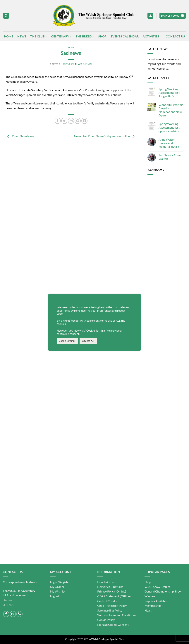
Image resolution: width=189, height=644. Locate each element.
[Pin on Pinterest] (78, 121)
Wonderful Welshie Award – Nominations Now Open (171, 110)
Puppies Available (156, 601)
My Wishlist (58, 591)
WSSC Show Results (157, 587)
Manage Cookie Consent (113, 625)
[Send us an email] (13, 614)
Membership (153, 606)
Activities (152, 36)
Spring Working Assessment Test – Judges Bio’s (170, 93)
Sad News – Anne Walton (170, 157)
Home (9, 36)
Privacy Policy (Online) (112, 591)
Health (149, 610)
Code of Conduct (108, 601)
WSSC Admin (85, 64)
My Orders (57, 587)
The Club (39, 36)
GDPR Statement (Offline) (114, 596)
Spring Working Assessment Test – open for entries (170, 127)
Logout (55, 596)
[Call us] (19, 614)
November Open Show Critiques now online (105, 136)
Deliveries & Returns (110, 587)
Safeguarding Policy (110, 610)
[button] (150, 16)
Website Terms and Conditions (117, 615)
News (22, 36)
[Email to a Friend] (71, 121)
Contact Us (175, 36)
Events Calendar (125, 36)
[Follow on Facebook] (6, 614)
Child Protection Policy (112, 606)
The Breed (85, 36)
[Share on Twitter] (64, 121)
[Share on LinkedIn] (84, 121)
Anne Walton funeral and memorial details (169, 143)
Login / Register (60, 582)
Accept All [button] (88, 341)
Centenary (61, 36)
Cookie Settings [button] (67, 341)
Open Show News (20, 136)
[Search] (6, 16)
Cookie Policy (106, 620)
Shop (102, 36)
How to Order (106, 582)
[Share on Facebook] (58, 121)
